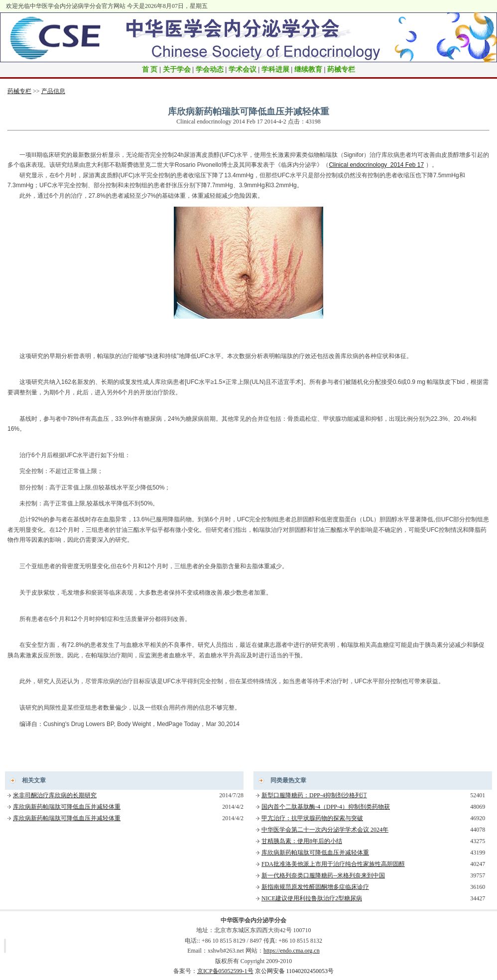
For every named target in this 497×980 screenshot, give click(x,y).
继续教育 (308, 69)
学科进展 (275, 69)
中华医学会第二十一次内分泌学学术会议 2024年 (325, 830)
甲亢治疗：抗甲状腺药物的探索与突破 (312, 818)
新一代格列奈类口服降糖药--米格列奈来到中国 (323, 875)
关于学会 (177, 69)
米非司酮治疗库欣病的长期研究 (55, 795)
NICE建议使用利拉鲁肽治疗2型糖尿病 (312, 898)
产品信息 (53, 91)
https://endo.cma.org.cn (292, 951)
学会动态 (210, 69)
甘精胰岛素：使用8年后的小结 (302, 841)
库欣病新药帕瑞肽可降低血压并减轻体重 (67, 807)
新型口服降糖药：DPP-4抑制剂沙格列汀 (314, 795)
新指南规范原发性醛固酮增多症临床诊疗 (315, 887)
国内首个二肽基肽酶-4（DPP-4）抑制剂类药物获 (326, 807)
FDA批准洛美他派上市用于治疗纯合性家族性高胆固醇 (333, 864)
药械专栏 (341, 69)
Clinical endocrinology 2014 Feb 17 (376, 165)
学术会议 (243, 69)
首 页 (150, 69)
